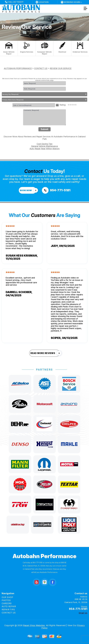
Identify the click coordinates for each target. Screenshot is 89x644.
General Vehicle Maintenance (44, 146)
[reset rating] (67, 105)
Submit (44, 129)
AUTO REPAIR (9, 606)
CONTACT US (41, 68)
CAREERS (7, 603)
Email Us (83, 613)
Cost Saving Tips (44, 144)
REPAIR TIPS (8, 610)
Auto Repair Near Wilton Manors (45, 149)
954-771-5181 (37, 563)
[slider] (72, 105)
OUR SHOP (7, 597)
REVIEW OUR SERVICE (61, 68)
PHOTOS (6, 600)
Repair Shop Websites (34, 625)
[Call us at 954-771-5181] (56, 190)
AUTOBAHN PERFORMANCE (18, 68)
